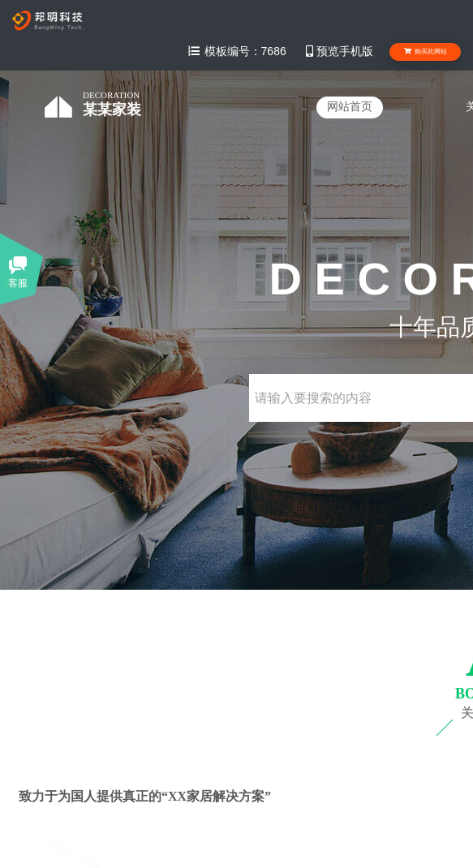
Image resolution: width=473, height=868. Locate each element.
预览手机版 (338, 51)
